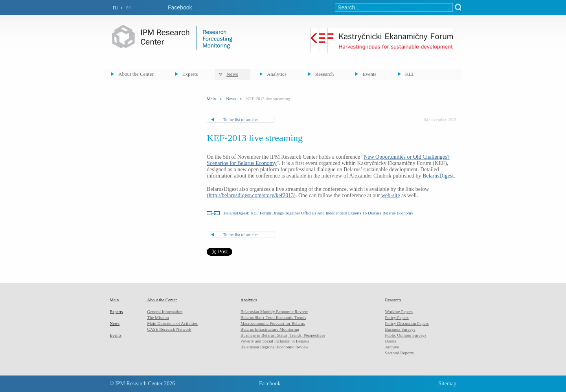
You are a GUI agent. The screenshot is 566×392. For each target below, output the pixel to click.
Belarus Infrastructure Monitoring (270, 329)
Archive (392, 347)
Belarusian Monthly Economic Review (274, 311)
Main (211, 99)
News (232, 74)
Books (390, 341)
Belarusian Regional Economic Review (275, 347)
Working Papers (399, 311)
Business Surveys (400, 329)
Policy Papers (397, 317)
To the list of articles (241, 119)
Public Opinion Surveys (405, 335)
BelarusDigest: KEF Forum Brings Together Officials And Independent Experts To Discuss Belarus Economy (318, 213)
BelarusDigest (438, 176)
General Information (165, 311)
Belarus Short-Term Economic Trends (273, 317)
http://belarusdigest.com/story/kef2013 (251, 195)
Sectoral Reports (399, 353)
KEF (410, 74)
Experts (190, 74)
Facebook (180, 7)
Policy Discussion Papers (407, 323)
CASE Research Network (169, 329)
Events (369, 74)
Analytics (277, 74)
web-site (391, 195)
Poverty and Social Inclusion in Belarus (275, 341)
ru (115, 7)
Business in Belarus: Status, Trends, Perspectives (283, 335)
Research (325, 74)
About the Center (136, 74)
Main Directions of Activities (172, 323)
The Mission (158, 317)
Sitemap (447, 384)
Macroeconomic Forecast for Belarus (273, 323)
